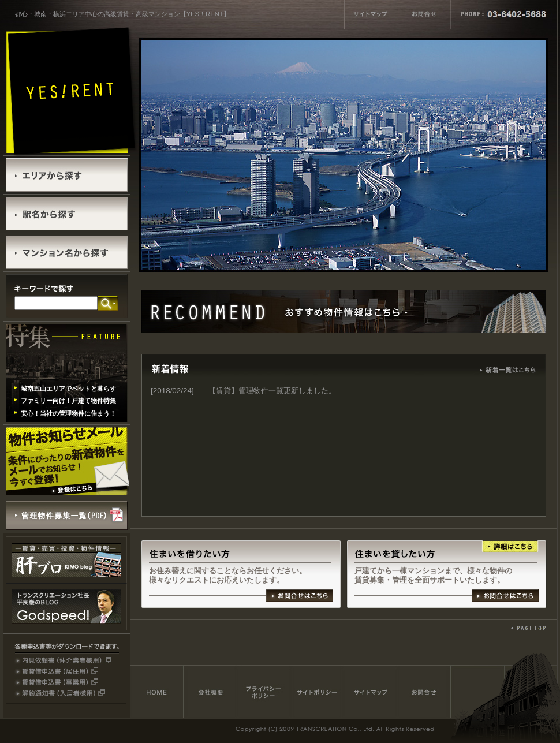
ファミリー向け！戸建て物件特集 (68, 401)
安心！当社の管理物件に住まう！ (68, 413)
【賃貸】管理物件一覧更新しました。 (272, 391)
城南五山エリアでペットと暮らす (68, 389)
